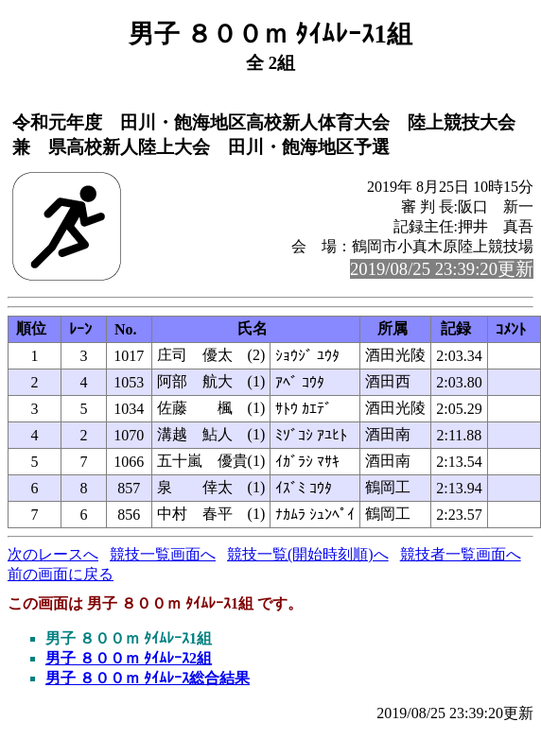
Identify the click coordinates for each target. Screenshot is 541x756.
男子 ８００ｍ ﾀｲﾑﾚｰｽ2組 (129, 658)
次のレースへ (53, 554)
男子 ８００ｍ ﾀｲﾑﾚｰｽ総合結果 (148, 678)
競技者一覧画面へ (461, 554)
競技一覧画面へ (163, 554)
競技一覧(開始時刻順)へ (308, 554)
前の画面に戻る (61, 574)
